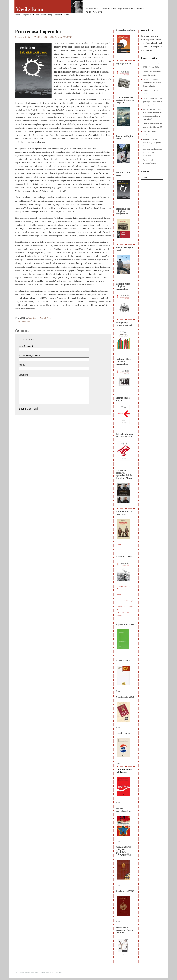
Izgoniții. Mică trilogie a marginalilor (123, 211)
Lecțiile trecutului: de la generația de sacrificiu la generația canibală (153, 102)
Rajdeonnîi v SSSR (125, 624)
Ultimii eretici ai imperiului (124, 513)
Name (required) (26, 346)
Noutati (43, 318)
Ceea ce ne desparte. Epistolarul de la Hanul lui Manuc (124, 474)
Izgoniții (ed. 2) (123, 64)
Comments (23, 375)
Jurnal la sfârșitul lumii (125, 249)
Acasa (17, 15)
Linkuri (66, 15)
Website (22, 365)
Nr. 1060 (49, 37)
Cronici (36, 318)
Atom (61, 972)
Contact (57, 15)
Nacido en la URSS (125, 697)
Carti (37, 15)
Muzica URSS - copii (125, 601)
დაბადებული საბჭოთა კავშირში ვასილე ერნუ (123, 851)
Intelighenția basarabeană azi (124, 324)
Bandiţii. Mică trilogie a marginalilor (123, 286)
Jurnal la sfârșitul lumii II (125, 137)
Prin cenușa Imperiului (38, 31)
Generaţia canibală (125, 30)
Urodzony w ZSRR (125, 891)
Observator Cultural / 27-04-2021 (29, 37)
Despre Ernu (27, 15)
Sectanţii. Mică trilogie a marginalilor (123, 361)
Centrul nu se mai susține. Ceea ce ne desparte (125, 100)
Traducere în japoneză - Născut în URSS (125, 930)
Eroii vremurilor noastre (123, 614)
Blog (50, 15)
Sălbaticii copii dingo (123, 174)
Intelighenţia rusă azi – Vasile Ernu (125, 435)
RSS (53, 972)
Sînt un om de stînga (123, 399)
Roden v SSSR (123, 661)
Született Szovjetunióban (123, 810)
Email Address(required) (29, 356)
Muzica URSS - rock (125, 607)
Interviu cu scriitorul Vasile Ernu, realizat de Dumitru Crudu (152, 83)
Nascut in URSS (124, 556)
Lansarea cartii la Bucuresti (123, 588)
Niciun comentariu (22, 321)
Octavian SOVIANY (64, 37)
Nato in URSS (123, 733)
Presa (44, 15)
